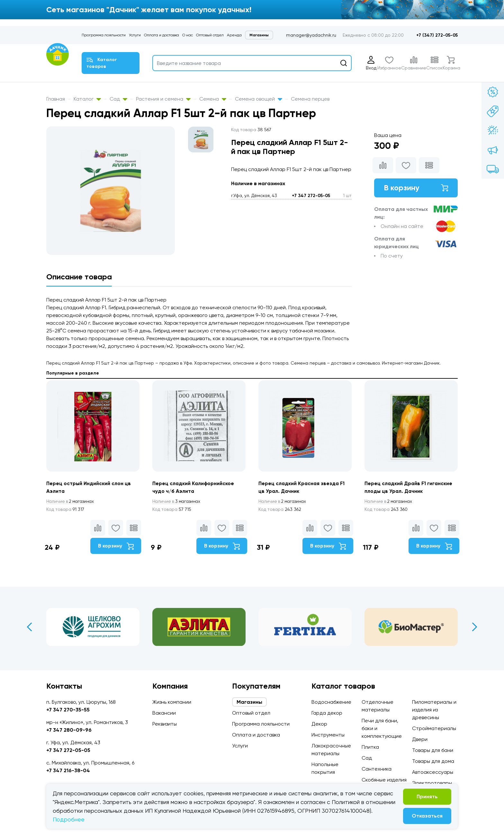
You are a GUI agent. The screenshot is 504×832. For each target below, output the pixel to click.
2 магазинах (71, 502)
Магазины (259, 35)
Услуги (135, 35)
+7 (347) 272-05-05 (437, 35)
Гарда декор (327, 713)
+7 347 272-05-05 (311, 196)
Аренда (234, 35)
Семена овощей (259, 99)
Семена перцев (310, 99)
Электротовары (432, 783)
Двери (420, 739)
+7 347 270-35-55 (68, 710)
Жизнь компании (172, 702)
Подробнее (69, 819)
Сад (118, 99)
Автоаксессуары (433, 772)
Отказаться (427, 816)
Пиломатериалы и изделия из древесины (434, 710)
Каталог (87, 99)
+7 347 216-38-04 (68, 770)
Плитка (370, 747)
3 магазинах (177, 502)
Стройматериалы (434, 728)
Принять (427, 796)
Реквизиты (165, 724)
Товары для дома (433, 761)
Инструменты (328, 735)
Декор (319, 724)
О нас (188, 35)
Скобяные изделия (384, 780)
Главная (56, 99)
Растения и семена (163, 99)
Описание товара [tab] (79, 277)
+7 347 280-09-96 (69, 730)
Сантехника (377, 769)
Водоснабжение (331, 702)
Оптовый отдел (210, 35)
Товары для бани (433, 750)
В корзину (416, 188)
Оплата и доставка (162, 35)
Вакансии (164, 713)
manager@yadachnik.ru (311, 35)
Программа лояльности (104, 35)
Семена (213, 99)
